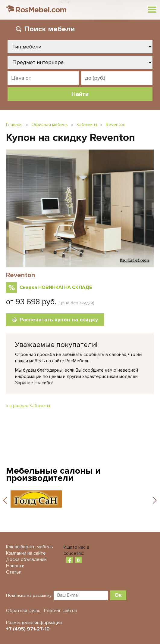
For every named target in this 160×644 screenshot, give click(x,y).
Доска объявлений (26, 559)
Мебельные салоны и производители (53, 474)
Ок (118, 595)
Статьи (14, 572)
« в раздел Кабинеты (28, 406)
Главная (14, 125)
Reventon (116, 125)
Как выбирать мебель (30, 547)
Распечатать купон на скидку (59, 320)
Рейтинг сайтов (61, 611)
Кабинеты (87, 125)
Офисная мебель (50, 125)
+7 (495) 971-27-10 (28, 629)
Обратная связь (23, 611)
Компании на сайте (26, 553)
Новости (15, 566)
